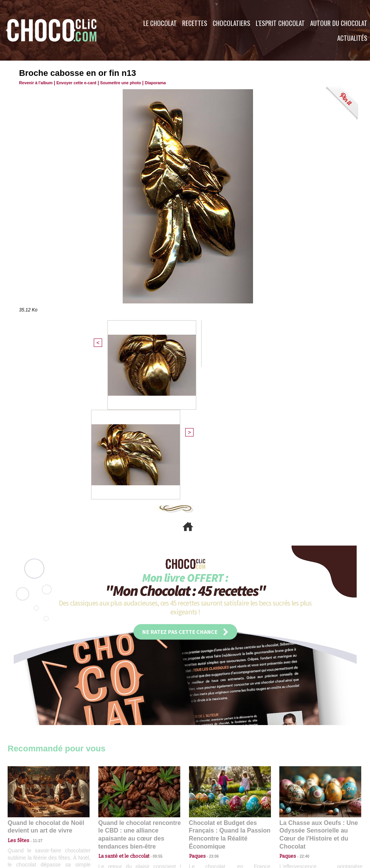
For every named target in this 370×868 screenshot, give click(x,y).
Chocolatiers (231, 23)
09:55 (152, 714)
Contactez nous (31, 822)
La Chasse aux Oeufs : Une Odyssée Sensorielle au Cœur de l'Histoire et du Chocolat (317, 697)
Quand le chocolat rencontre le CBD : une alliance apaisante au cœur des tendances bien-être (139, 697)
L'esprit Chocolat (280, 23)
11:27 (33, 707)
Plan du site (206, 822)
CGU (109, 822)
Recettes (195, 23)
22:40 (301, 714)
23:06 (211, 722)
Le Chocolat (160, 23)
